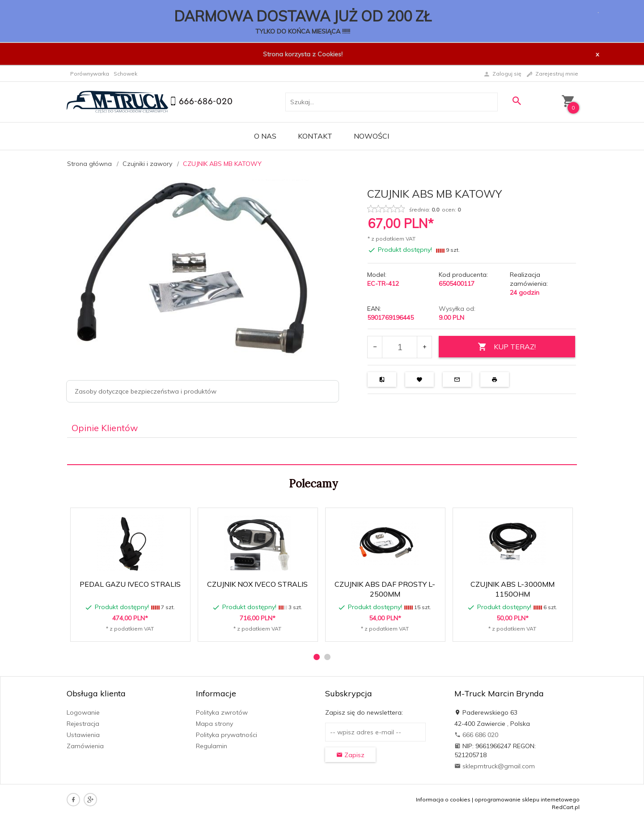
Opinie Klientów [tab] (105, 428)
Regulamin (212, 746)
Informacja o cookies (443, 799)
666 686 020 (476, 735)
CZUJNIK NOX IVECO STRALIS (257, 584)
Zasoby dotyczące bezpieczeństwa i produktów (146, 391)
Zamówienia (85, 746)
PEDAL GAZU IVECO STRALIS (130, 584)
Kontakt (315, 136)
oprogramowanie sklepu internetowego (527, 799)
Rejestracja (83, 724)
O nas (265, 136)
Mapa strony (214, 724)
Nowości (371, 136)
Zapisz (350, 755)
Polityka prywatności (227, 735)
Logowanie (83, 712)
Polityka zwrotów (222, 712)
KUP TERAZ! (507, 347)
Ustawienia (83, 735)
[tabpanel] (322, 451)
